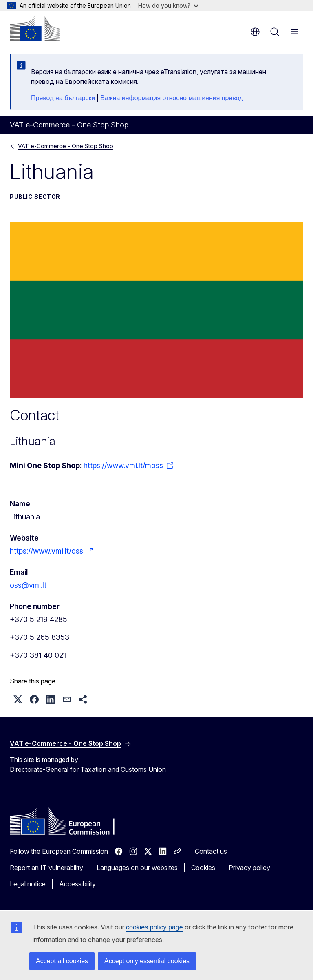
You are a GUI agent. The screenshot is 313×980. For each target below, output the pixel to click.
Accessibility (77, 884)
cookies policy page (154, 927)
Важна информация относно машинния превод (172, 98)
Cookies (203, 868)
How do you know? (168, 5)
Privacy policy (249, 868)
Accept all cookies (62, 961)
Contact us (211, 851)
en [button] (255, 32)
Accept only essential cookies (147, 961)
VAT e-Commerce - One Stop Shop (66, 146)
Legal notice (28, 884)
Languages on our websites (137, 868)
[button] (18, 699)
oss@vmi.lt (28, 585)
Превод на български (63, 98)
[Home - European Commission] (35, 29)
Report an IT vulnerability (46, 868)
